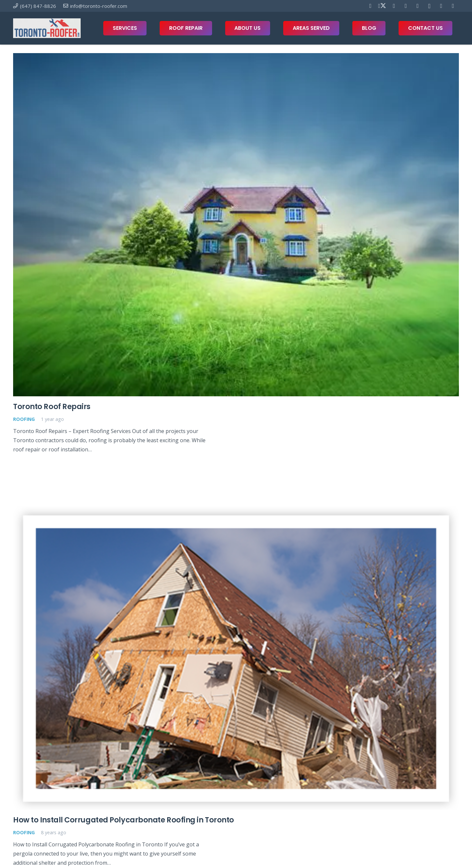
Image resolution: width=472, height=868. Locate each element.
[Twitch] (453, 6)
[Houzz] (441, 6)
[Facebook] (370, 6)
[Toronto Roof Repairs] (236, 225)
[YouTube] (406, 6)
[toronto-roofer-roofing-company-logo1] (47, 28)
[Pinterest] (394, 6)
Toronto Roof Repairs (52, 407)
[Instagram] (429, 6)
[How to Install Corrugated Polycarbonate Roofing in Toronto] (236, 658)
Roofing (24, 419)
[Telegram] (418, 6)
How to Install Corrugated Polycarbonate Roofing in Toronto (124, 820)
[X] (382, 6)
